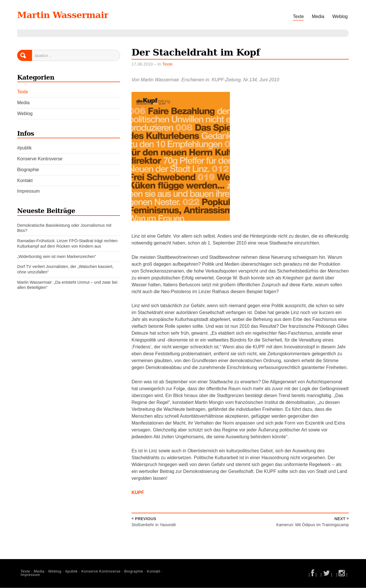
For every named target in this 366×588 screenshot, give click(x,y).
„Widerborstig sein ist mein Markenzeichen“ (57, 256)
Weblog (340, 16)
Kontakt (25, 180)
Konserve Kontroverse (40, 159)
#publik (24, 148)
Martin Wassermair (73, 14)
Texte (298, 16)
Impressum (28, 191)
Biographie (28, 170)
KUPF (138, 493)
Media (318, 16)
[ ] (313, 575)
